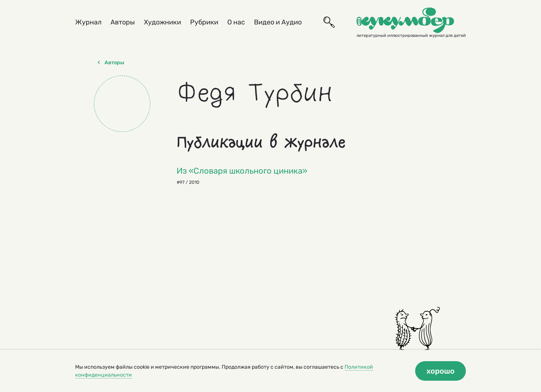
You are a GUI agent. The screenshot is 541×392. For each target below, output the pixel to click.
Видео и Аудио (278, 22)
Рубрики (204, 22)
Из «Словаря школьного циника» (242, 171)
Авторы (123, 22)
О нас (236, 22)
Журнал (88, 22)
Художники (162, 22)
